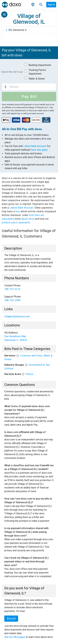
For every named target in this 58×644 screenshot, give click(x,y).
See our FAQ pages (15, 637)
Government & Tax (39, 365)
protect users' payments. (16, 222)
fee (17, 211)
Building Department (40, 65)
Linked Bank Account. (22, 208)
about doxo (28, 219)
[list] (29, 293)
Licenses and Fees (31, 356)
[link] (29, 287)
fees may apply (39, 150)
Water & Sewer (37, 79)
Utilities (9, 369)
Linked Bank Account (35, 146)
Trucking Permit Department (37, 72)
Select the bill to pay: (12, 72)
